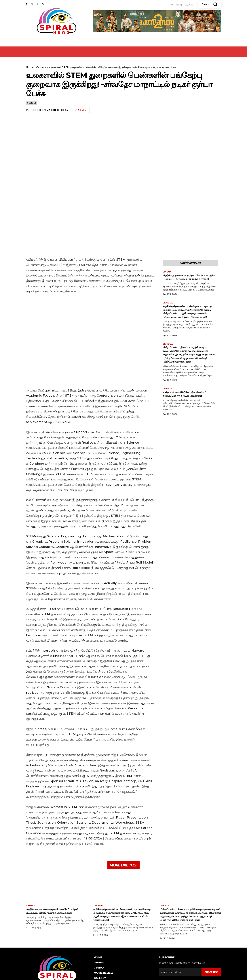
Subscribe (211, 935)
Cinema (41, 67)
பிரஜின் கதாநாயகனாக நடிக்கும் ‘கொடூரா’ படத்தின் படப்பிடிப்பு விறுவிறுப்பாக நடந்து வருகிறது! (185, 237)
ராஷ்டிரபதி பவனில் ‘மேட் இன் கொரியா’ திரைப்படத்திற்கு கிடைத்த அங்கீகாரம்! (187, 373)
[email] (179, 935)
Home (30, 67)
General (168, 265)
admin (82, 110)
